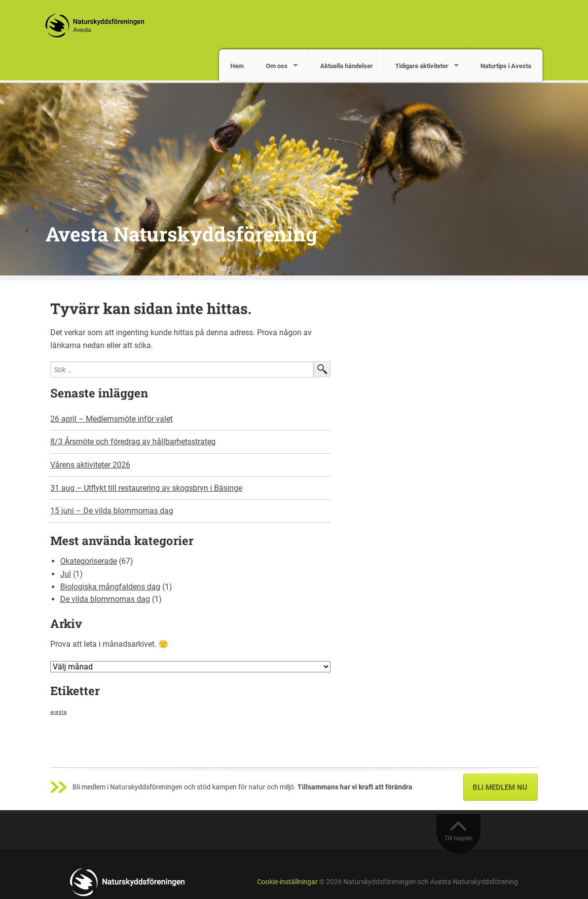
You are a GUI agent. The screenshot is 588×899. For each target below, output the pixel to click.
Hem (237, 66)
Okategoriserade (89, 561)
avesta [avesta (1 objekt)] (58, 712)
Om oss (277, 66)
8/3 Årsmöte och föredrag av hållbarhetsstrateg (133, 442)
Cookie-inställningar (287, 882)
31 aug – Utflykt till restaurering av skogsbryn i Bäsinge (146, 488)
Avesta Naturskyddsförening (181, 234)
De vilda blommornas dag (105, 599)
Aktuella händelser (347, 66)
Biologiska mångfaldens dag (110, 587)
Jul (66, 574)
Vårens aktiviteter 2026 (90, 465)
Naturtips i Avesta (506, 66)
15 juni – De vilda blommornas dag (112, 511)
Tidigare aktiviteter (422, 66)
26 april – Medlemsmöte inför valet (111, 419)
